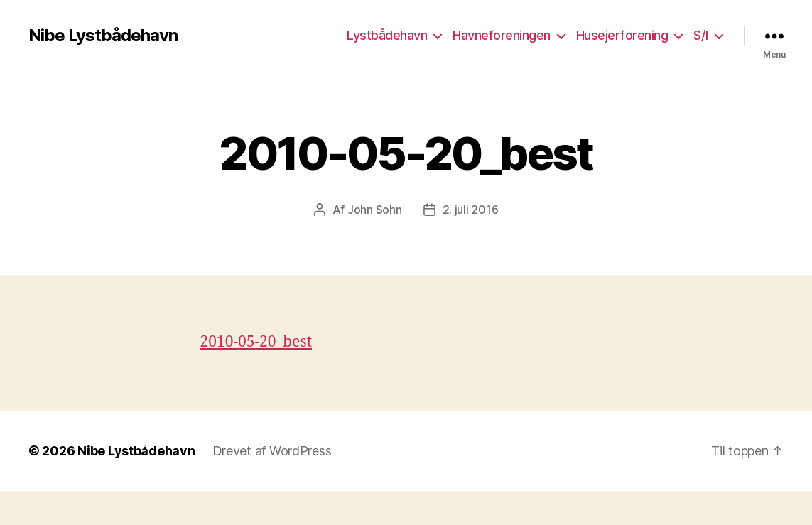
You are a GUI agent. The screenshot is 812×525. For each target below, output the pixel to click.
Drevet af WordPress (272, 451)
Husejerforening (622, 35)
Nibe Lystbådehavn (103, 36)
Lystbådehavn (387, 35)
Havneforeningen (502, 35)
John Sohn (375, 210)
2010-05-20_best (256, 342)
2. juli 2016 (471, 210)
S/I (701, 35)
